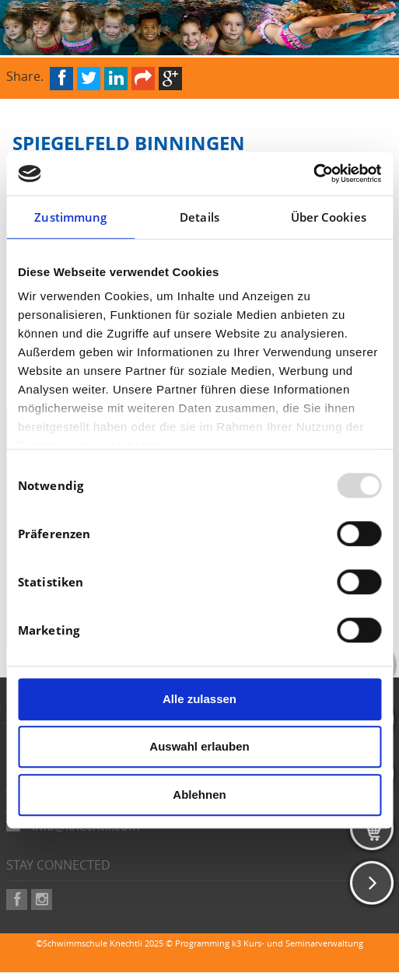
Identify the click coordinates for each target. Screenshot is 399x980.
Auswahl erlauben (199, 746)
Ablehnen (199, 794)
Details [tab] (199, 217)
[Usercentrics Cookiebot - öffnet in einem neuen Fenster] (313, 173)
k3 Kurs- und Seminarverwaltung (297, 943)
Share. (25, 75)
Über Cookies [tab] (329, 217)
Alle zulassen (199, 699)
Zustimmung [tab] (70, 217)
